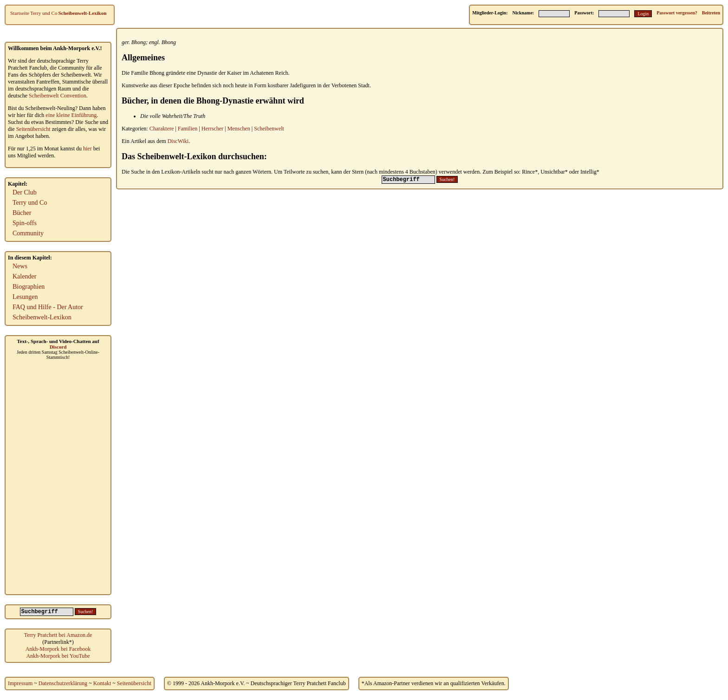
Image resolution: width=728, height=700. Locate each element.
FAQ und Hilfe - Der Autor (48, 307)
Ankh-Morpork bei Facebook (58, 649)
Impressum (20, 683)
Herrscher (212, 129)
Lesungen (25, 297)
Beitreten (711, 13)
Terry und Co (44, 13)
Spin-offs (25, 223)
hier (88, 149)
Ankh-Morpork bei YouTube (58, 656)
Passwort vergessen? (677, 13)
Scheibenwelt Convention (58, 96)
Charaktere (162, 129)
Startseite (20, 13)
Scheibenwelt (269, 129)
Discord (58, 347)
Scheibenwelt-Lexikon (82, 13)
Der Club (25, 192)
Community (28, 233)
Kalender (24, 276)
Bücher (22, 213)
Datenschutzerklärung (63, 683)
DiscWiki (178, 141)
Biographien (29, 287)
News (20, 266)
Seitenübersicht (33, 129)
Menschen (239, 129)
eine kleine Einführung (71, 115)
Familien (188, 129)
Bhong (139, 42)
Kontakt (102, 683)
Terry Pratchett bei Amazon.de (58, 635)
